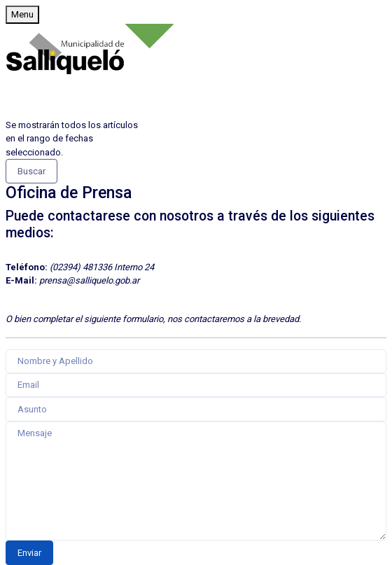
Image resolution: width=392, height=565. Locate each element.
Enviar (29, 553)
